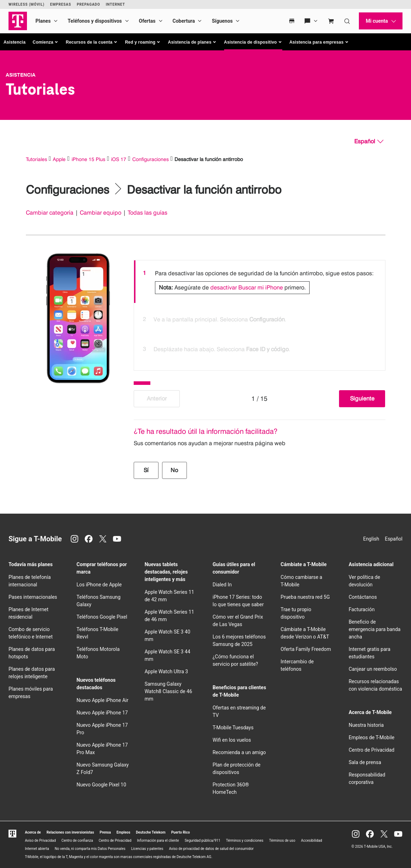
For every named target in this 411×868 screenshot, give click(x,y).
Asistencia (15, 42)
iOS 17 (119, 159)
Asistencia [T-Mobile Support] (21, 75)
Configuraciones (151, 159)
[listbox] (260, 314)
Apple (59, 159)
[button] (46, 42)
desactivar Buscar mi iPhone (247, 288)
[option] (260, 282)
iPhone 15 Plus (88, 159)
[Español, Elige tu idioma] (369, 142)
